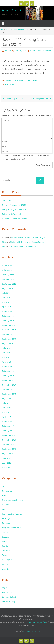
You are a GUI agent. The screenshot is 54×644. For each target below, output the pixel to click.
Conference (7, 491)
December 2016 (9, 435)
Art (3, 486)
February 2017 (8, 426)
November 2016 (9, 440)
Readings (6, 518)
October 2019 (8, 279)
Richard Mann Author (15, 10)
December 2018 (9, 325)
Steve (5, 242)
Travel (5, 555)
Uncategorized (8, 560)
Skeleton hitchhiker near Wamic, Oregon (28, 237)
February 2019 (8, 316)
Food (4, 495)
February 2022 (8, 270)
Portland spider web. (41, 99)
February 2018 (8, 371)
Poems (5, 509)
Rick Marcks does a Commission (22, 247)
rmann (8, 51)
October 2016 (8, 444)
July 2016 (6, 458)
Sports (5, 546)
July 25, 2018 (21, 51)
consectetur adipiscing (36, 622)
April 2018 (6, 362)
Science (5, 532)
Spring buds (7, 200)
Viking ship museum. (13, 99)
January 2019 (8, 321)
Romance (6, 523)
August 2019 (7, 289)
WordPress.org (8, 602)
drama (20, 80)
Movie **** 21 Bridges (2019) (14, 205)
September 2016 (9, 449)
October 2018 (8, 334)
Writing (5, 564)
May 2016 (6, 467)
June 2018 (7, 353)
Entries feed (7, 592)
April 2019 (6, 307)
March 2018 (7, 366)
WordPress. (36, 631)
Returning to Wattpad (11, 214)
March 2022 (7, 266)
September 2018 (9, 339)
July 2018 (6, 348)
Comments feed (9, 597)
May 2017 (6, 412)
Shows (5, 541)
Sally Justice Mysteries (12, 528)
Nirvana (26, 631)
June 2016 (7, 463)
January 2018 (8, 376)
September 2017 (9, 394)
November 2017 (9, 385)
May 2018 (6, 357)
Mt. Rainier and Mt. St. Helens (14, 219)
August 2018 (7, 344)
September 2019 (9, 284)
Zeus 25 (5, 569)
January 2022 (8, 275)
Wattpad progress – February (15, 209)
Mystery (6, 505)
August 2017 (7, 399)
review (35, 80)
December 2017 (9, 380)
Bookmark (10, 84)
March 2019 (7, 311)
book (14, 80)
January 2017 (8, 431)
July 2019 (6, 293)
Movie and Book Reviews (15, 29)
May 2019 (6, 302)
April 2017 (6, 417)
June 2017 (7, 408)
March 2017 (7, 421)
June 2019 (7, 298)
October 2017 (8, 389)
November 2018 (9, 330)
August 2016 (7, 454)
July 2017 (6, 403)
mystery (27, 80)
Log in (5, 588)
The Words (7, 550)
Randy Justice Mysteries (12, 514)
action (8, 80)
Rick (4, 247)
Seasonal (6, 537)
